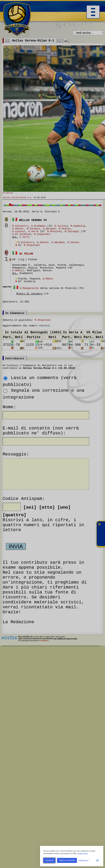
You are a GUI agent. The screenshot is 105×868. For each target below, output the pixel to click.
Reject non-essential (67, 860)
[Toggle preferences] (84, 860)
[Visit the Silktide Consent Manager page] (97, 860)
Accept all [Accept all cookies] (49, 860)
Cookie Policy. (83, 853)
